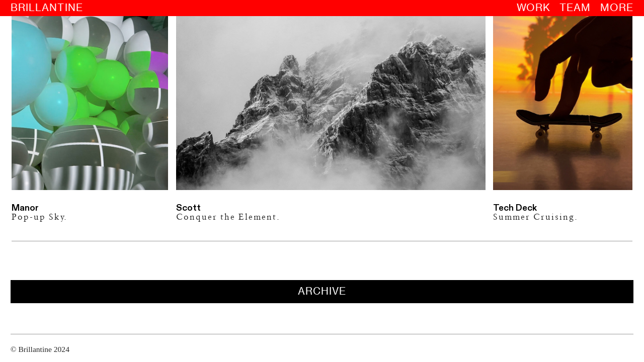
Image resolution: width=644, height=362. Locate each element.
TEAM (580, 8)
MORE (621, 8)
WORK (538, 8)
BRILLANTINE (44, 8)
